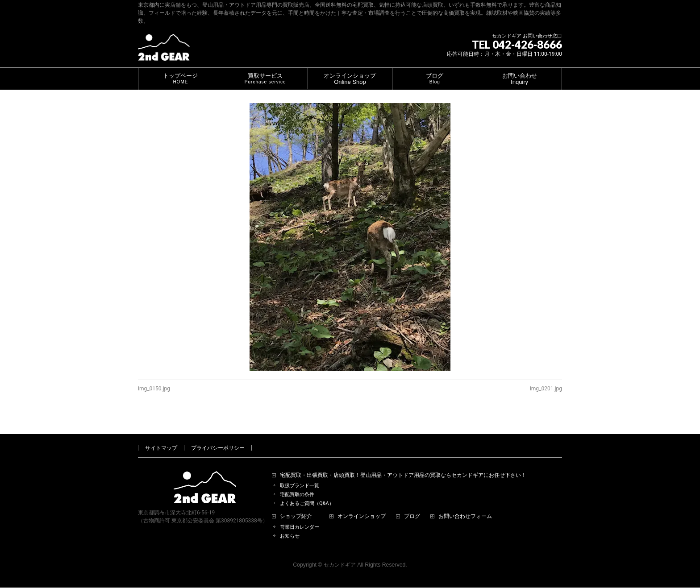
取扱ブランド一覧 (300, 475)
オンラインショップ (362, 506)
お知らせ (290, 526)
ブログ (412, 506)
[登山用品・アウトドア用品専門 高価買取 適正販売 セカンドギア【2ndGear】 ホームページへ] (164, 51)
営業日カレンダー (300, 517)
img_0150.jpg (154, 389)
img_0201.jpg (546, 389)
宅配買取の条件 (297, 484)
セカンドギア (340, 555)
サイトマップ (161, 438)
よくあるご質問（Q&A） (307, 493)
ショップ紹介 (296, 506)
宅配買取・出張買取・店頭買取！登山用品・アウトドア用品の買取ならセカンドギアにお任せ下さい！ (403, 465)
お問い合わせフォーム (465, 506)
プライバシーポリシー (218, 438)
